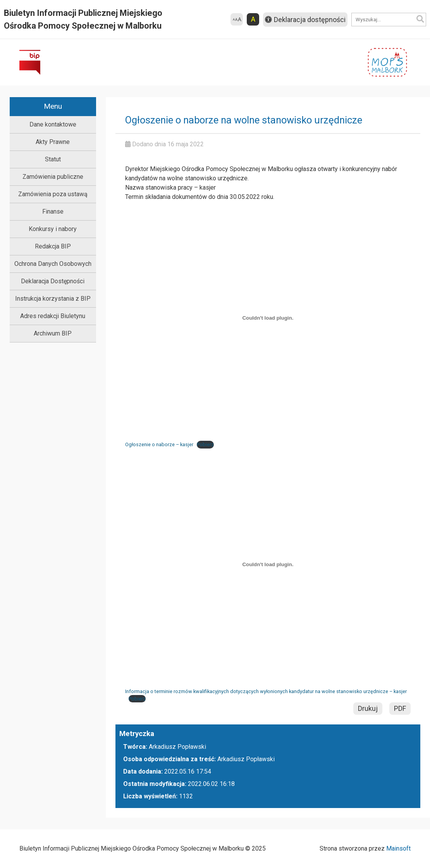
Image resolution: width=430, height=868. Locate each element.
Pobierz (205, 444)
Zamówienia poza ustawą (53, 194)
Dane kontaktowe (53, 124)
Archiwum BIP (53, 333)
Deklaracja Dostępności (53, 281)
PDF (400, 708)
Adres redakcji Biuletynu (53, 316)
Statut (53, 159)
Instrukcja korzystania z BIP (53, 299)
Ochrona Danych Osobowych (53, 264)
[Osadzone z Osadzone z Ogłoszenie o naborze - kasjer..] (268, 318)
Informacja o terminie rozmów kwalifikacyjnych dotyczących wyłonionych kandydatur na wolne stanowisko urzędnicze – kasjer (266, 691)
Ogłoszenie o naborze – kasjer (159, 444)
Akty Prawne (53, 142)
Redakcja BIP (53, 246)
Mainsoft (398, 848)
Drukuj (368, 708)
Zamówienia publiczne (53, 177)
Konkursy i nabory (53, 229)
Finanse (53, 211)
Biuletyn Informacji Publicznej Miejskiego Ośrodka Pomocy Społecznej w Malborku (83, 19)
